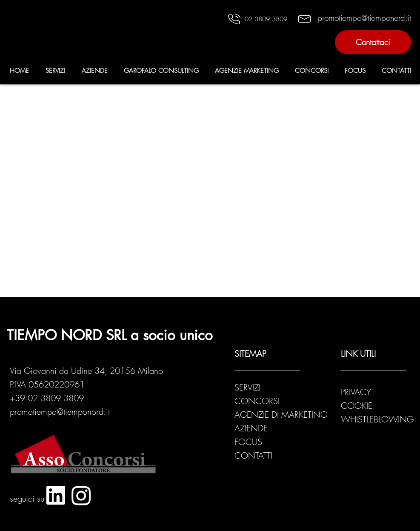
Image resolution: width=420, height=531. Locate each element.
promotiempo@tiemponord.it (60, 412)
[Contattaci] (373, 42)
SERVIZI (247, 387)
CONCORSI (257, 401)
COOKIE (357, 406)
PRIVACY (357, 392)
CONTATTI (253, 455)
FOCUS (248, 442)
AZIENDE (251, 428)
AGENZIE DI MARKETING (281, 415)
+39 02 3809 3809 (47, 398)
